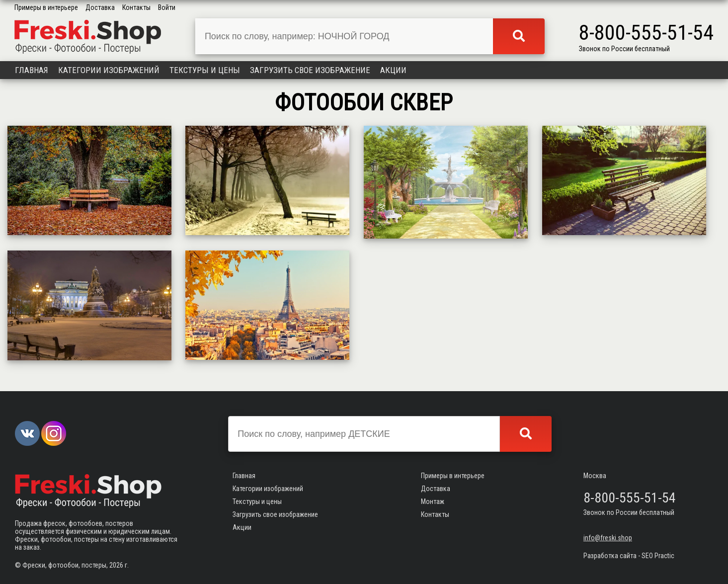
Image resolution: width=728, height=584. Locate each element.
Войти (167, 7)
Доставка (100, 7)
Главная (32, 70)
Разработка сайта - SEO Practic (629, 556)
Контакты (136, 7)
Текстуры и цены (205, 70)
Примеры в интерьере (46, 7)
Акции (393, 70)
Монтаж (433, 501)
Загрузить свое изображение (310, 70)
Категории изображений (109, 70)
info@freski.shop (608, 538)
